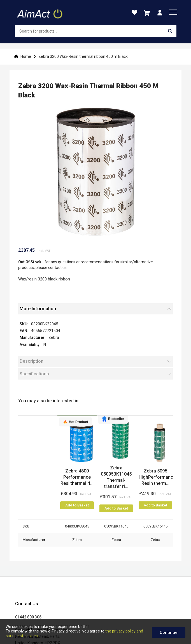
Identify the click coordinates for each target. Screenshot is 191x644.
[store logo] (40, 13)
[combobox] (96, 31)
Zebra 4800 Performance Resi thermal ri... (77, 477)
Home (26, 56)
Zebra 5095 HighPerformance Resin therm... (157, 477)
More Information (38, 309)
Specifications (34, 374)
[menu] (173, 12)
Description (32, 361)
